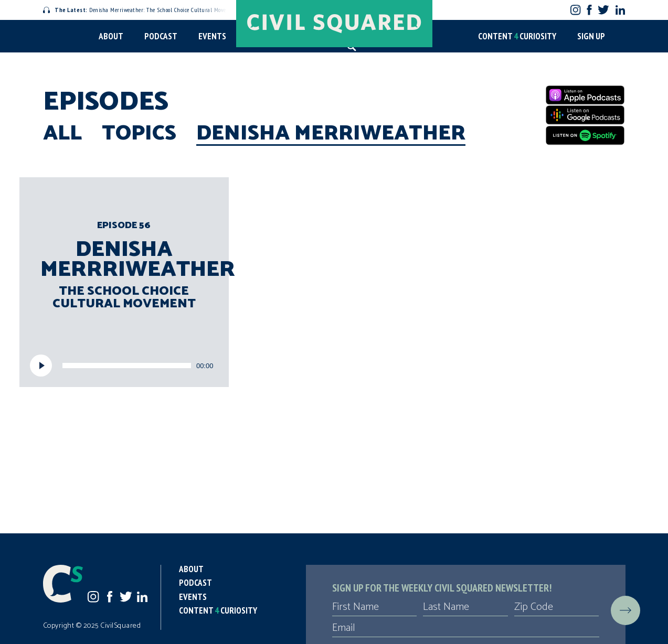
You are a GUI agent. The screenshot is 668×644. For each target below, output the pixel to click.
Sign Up (591, 36)
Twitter (603, 10)
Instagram (575, 10)
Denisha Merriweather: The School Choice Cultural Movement (141, 10)
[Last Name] (465, 607)
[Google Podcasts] (585, 115)
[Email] (466, 628)
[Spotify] (585, 135)
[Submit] (625, 610)
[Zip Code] (557, 607)
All (62, 134)
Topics (139, 134)
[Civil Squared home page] (334, 24)
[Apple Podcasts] (585, 95)
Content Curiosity (517, 36)
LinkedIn (620, 10)
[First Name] (375, 607)
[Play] (41, 366)
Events (212, 36)
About (111, 36)
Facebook (589, 10)
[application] (124, 366)
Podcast (161, 36)
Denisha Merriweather (331, 134)
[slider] (127, 366)
